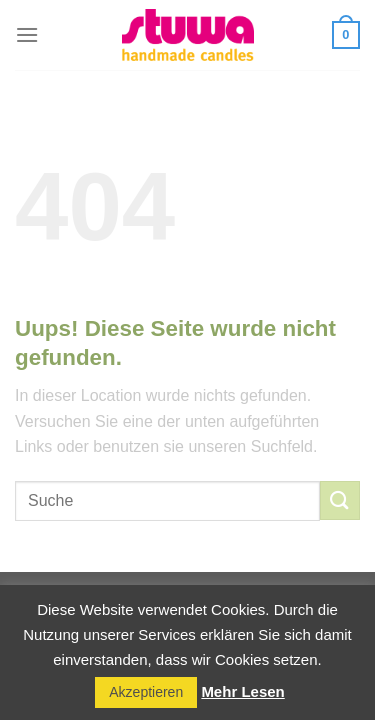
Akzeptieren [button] (146, 692)
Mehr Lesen (242, 691)
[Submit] (340, 500)
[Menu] (27, 34)
